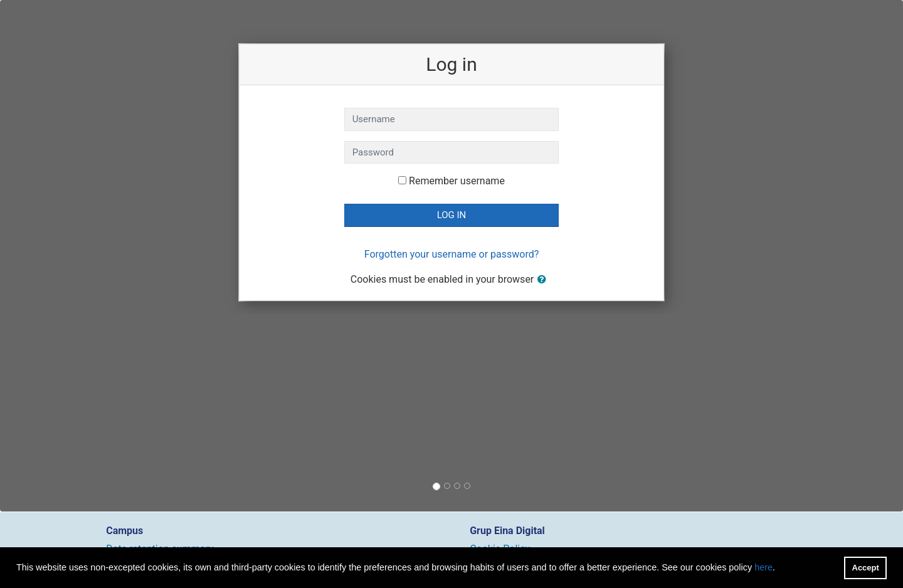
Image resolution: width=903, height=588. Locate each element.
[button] (544, 280)
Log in (452, 215)
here (763, 567)
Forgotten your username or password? (451, 254)
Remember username (457, 181)
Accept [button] (866, 568)
